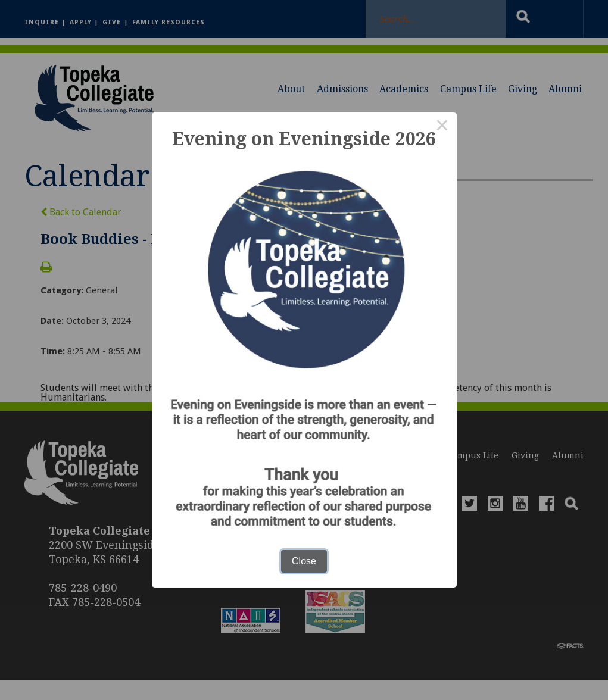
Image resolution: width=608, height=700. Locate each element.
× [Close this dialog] (442, 127)
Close (304, 561)
